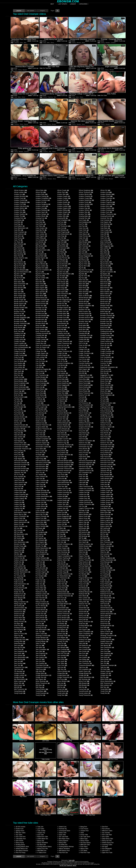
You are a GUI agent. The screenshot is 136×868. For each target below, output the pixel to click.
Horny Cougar (41, 451)
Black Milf (83, 286)
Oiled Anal (83, 552)
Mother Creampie (107, 546)
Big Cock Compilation (44, 270)
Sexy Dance (105, 606)
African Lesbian (20, 192)
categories (83, 4)
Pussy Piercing (106, 586)
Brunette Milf (19, 320)
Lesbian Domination (43, 492)
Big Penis (18, 276)
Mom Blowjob (41, 540)
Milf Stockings (84, 536)
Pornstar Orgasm (42, 572)
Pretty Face (40, 580)
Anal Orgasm (106, 222)
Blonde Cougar (20, 300)
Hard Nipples (19, 441)
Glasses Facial (85, 425)
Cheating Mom (106, 333)
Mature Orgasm (63, 522)
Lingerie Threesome (86, 508)
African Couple (63, 190)
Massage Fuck (63, 510)
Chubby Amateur (107, 335)
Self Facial (105, 604)
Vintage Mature (63, 675)
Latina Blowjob (106, 479)
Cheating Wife (41, 335)
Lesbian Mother (106, 496)
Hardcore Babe (42, 441)
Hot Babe (40, 455)
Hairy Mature (62, 437)
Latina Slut (105, 485)
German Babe (63, 417)
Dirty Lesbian (62, 373)
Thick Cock (62, 665)
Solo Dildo (105, 628)
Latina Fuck (84, 481)
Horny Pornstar (85, 453)
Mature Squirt (106, 524)
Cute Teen (62, 367)
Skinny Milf (83, 620)
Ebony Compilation (21, 383)
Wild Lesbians (106, 685)
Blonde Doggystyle (64, 300)
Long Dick (18, 510)
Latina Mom (105, 483)
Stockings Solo (85, 636)
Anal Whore (105, 226)
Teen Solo (40, 661)
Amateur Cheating (86, 196)
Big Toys (83, 278)
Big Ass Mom (84, 266)
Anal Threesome (64, 226)
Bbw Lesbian (106, 248)
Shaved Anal (41, 608)
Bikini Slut (40, 280)
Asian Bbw (19, 230)
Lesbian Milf (62, 496)
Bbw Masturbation (43, 250)
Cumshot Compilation (65, 363)
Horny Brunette (106, 449)
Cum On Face (106, 359)
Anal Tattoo (40, 226)
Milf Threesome (63, 538)
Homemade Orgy (85, 447)
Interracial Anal (106, 459)
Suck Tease (84, 638)
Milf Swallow (41, 538)
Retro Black (84, 596)
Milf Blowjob (84, 528)
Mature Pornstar (107, 522)
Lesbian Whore (42, 506)
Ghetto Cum (41, 421)
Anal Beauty (19, 220)
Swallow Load (84, 642)
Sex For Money (42, 606)
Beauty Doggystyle (86, 256)
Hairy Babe (62, 433)
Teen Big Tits (19, 647)
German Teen (63, 419)
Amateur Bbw (63, 194)
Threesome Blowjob (86, 665)
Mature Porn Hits (42, 849)
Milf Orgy (61, 534)
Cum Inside (62, 359)
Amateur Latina (42, 206)
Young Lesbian (85, 693)
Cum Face (40, 359)
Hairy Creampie (63, 435)
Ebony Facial (85, 383)
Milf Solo (39, 536)
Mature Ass (84, 512)
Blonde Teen (41, 306)
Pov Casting (105, 574)
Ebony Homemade (21, 387)
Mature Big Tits (42, 514)
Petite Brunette (85, 564)
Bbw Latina (83, 248)
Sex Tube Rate (63, 837)
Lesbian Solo (41, 502)
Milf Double (83, 530)
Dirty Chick (19, 373)
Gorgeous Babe (42, 427)
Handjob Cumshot (64, 439)
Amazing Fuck (41, 218)
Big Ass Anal (63, 262)
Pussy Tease (62, 588)
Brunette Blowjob (42, 316)
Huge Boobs (106, 455)
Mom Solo (62, 542)
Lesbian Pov (19, 500)
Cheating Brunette (107, 331)
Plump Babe (105, 566)
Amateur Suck (106, 212)
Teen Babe (62, 646)
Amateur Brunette (21, 196)
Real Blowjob (84, 588)
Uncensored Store (64, 831)
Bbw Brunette (63, 246)
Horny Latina (84, 451)
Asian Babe (105, 228)
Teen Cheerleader (107, 647)
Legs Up (39, 488)
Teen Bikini (40, 647)
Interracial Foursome (22, 465)
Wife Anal (61, 683)
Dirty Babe (62, 371)
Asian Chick (84, 230)
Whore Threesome (43, 683)
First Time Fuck (42, 411)
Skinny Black (19, 618)
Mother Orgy (84, 548)
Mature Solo (84, 524)
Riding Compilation (21, 602)
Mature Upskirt (106, 526)
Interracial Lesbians (108, 465)
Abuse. (75, 865)
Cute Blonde (62, 365)
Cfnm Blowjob (84, 331)
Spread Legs (62, 634)
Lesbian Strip (19, 504)
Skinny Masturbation (65, 620)
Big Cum (40, 272)
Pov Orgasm (105, 576)
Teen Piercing (19, 659)
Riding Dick (62, 602)
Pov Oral (83, 576)
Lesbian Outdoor (64, 498)
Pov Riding (19, 578)
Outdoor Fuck (84, 558)
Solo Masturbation (43, 630)
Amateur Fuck (20, 204)
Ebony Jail (40, 387)
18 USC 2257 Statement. (66, 865)
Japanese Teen (20, 473)
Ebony (52, 43)
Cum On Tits (62, 361)
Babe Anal (62, 242)
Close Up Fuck (106, 345)
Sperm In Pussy (20, 634)
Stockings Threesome (108, 636)
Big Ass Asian (84, 262)
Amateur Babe (42, 194)
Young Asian (84, 689)
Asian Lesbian (41, 234)
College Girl (105, 349)
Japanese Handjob (64, 471)
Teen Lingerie (106, 655)
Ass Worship (41, 242)
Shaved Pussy (106, 612)
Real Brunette (106, 588)
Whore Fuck (84, 681)
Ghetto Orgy (84, 421)
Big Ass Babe (106, 262)
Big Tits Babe (63, 276)
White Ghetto (106, 679)
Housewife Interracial (65, 455)
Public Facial (62, 582)
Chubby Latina (20, 339)
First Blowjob (41, 409)
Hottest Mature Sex (21, 849)
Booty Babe (105, 308)
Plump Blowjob (20, 568)
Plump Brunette (42, 568)
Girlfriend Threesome (43, 425)
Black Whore (41, 296)
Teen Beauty (105, 646)
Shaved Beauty (106, 608)
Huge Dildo (62, 457)
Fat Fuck (105, 399)
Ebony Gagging (63, 385)
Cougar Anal (84, 351)
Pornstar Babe (106, 568)
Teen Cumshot (85, 649)
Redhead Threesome (65, 596)
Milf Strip (104, 536)
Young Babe (106, 689)
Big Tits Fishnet (106, 276)
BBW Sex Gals (84, 845)
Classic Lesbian (20, 343)
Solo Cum (83, 628)
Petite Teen (41, 566)
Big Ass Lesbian (42, 266)
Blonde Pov (62, 304)
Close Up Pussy (63, 347)
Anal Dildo (18, 222)
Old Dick (18, 554)
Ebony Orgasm (106, 389)
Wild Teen (105, 687)
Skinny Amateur (63, 616)
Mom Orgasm (41, 542)
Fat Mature (62, 401)
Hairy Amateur (106, 431)
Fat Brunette (62, 399)
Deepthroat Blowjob (86, 367)
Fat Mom (105, 401)
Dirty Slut (104, 373)
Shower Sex (19, 616)
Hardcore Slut (85, 443)
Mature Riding (41, 524)
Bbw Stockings (20, 254)
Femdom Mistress (42, 405)
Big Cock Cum (63, 270)
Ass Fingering (63, 240)
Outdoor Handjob (21, 560)
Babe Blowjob (85, 242)
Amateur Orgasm (64, 208)
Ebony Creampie (42, 383)
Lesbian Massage (21, 496)
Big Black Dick (42, 268)
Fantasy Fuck (41, 397)
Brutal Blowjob (63, 324)
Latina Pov (83, 485)
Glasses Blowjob (64, 425)
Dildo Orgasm (84, 369)
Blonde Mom (105, 302)
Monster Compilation (65, 544)
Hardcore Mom (20, 443)
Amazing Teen (84, 218)
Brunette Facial (42, 318)
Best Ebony (84, 260)
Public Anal (19, 582)
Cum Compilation (107, 357)
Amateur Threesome (108, 214)
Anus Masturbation (21, 228)
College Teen (41, 351)
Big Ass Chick (85, 264)
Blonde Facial (84, 300)
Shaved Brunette (64, 610)
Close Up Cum (63, 345)
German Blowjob (85, 417)
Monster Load (106, 544)
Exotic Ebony (41, 395)
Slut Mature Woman (21, 851)
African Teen (63, 192)
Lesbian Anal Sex (64, 488)
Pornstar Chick (41, 570)
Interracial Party (106, 467)
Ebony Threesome (86, 393)
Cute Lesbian (19, 367)
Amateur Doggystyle (22, 202)
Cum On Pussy (42, 361)
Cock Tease (40, 349)
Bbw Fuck (40, 248)
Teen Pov (40, 659)
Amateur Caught (63, 196)
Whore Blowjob (63, 681)
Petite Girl (105, 564)
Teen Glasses (19, 655)
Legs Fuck (18, 488)
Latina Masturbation (65, 483)
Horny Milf (19, 453)
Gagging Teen (84, 415)
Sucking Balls (106, 638)
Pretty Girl (61, 580)
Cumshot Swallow (85, 363)
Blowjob (79, 43)
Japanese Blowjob (21, 471)
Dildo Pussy (105, 369)
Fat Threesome (85, 403)
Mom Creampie (63, 540)
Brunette (113, 152)
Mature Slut (62, 524)
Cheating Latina (63, 333)
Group (112, 124)
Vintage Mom (106, 675)
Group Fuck (41, 431)
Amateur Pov (20, 210)
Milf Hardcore (84, 532)
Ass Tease (18, 242)
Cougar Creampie (107, 351)
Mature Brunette (107, 514)
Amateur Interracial (21, 206)
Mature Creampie (42, 516)
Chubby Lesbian (42, 339)
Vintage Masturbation (43, 675)
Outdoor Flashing (64, 558)
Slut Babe (19, 624)
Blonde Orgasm (20, 304)
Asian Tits (18, 240)
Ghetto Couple (20, 421)
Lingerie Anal (19, 508)
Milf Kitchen (105, 532)
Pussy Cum (84, 584)
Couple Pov (84, 355)
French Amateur (85, 413)
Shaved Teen (41, 614)
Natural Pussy (85, 550)
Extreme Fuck (84, 395)
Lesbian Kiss (84, 494)
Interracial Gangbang (65, 465)
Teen (55, 97)
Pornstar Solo (19, 574)
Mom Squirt (84, 542)
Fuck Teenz (83, 847)
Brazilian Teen (63, 312)
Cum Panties (84, 361)
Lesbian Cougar (106, 490)
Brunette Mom (41, 320)
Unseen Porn (84, 831)
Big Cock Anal (106, 268)
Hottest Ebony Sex (107, 843)
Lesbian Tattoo (41, 504)
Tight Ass (105, 667)
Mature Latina (63, 520)
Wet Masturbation (21, 679)
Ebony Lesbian (106, 387)
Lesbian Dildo (20, 492)
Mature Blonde (63, 514)
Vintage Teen (41, 677)
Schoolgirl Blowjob (64, 604)
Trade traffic (72, 860)
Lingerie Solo (41, 508)
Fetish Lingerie (41, 407)
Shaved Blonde (42, 610)
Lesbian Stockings (86, 502)
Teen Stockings (85, 661)
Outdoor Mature (63, 560)
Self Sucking (19, 606)
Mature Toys (84, 526)
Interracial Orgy (85, 467)
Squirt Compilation (86, 634)
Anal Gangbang (85, 222)
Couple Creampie (107, 353)
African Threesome (86, 192)
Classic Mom (41, 343)
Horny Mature (106, 451)
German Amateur (21, 417)
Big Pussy (40, 276)
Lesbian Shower (107, 500)
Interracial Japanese (86, 465)
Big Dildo (83, 274)
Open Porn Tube (106, 853)
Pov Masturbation (64, 576)
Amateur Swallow (21, 214)
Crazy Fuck (19, 357)
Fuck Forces (84, 829)
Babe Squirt (84, 244)
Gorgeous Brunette (86, 427)
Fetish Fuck (105, 405)
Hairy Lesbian (19, 437)
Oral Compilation (42, 554)
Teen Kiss (83, 655)
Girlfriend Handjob (21, 425)
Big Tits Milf (62, 278)
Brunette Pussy (20, 322)
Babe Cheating (20, 244)
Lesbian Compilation (86, 490)
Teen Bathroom (85, 646)
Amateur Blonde (85, 194)
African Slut (41, 192)
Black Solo (19, 292)
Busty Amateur (20, 325)
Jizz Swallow (41, 475)
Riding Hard (105, 602)
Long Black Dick (107, 508)
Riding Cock (106, 600)
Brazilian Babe (106, 310)
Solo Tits (18, 632)
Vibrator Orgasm (107, 671)
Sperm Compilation (86, 632)
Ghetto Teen (106, 421)
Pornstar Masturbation (22, 572)
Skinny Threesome (86, 622)
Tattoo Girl (62, 644)
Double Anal (19, 377)
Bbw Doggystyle (107, 246)
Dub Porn (104, 827)
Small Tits (18, 626)
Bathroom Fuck (106, 244)
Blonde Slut (105, 304)
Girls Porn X (105, 851)
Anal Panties (41, 224)
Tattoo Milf (83, 644)
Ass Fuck (83, 240)
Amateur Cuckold (21, 200)
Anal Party (62, 224)
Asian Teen (105, 238)
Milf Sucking (19, 538)
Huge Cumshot (42, 457)
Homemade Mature (64, 447)
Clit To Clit (83, 343)
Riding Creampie (42, 602)
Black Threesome (64, 294)
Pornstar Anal (84, 568)
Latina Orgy (40, 485)
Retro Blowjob (20, 598)
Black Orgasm (41, 288)
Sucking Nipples (42, 642)
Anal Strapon (19, 226)
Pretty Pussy (84, 580)
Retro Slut (61, 600)
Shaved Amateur (20, 608)
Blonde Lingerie (63, 302)
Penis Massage (106, 562)
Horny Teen (19, 455)
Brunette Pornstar (86, 320)
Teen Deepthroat (20, 651)
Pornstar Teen (41, 574)
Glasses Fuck (106, 425)
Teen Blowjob (63, 647)
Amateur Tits (19, 216)
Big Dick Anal (63, 272)
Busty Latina (19, 329)
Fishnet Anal (62, 411)
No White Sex (62, 845)
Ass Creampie (41, 240)
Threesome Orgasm (43, 667)
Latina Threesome (86, 486)
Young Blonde (63, 691)
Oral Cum (83, 554)
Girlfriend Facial (106, 423)
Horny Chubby (20, 451)
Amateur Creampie (107, 198)
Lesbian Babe (106, 488)
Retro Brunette (41, 598)
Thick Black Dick (42, 665)
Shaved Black (20, 610)
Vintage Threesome (64, 677)
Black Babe (19, 282)
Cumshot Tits (106, 363)
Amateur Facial (85, 202)
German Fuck (19, 419)
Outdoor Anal (19, 558)
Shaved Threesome (64, 614)
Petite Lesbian (20, 566)
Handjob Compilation (43, 439)
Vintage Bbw (62, 673)
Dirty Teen (18, 375)
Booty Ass (84, 308)
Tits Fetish (105, 669)
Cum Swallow (19, 363)
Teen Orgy (62, 657)
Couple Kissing (41, 355)
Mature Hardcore (20, 520)
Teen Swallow (41, 663)
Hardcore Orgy (63, 443)
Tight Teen (62, 669)
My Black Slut (41, 845)
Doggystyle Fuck (85, 375)
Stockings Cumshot (43, 636)
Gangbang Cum (107, 415)
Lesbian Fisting (42, 494)
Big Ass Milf (62, 266)
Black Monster (20, 288)
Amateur (17, 43)
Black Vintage (20, 296)
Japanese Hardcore (86, 471)
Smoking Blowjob (85, 626)
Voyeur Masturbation (86, 677)
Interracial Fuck (42, 465)
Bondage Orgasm (64, 308)
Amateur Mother (21, 208)
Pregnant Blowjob (85, 578)
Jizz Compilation (85, 473)
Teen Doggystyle (64, 651)
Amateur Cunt (63, 200)
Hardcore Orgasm (42, 443)
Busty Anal (40, 325)
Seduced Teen (84, 604)
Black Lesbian (41, 286)
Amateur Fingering (108, 202)
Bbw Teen (61, 254)
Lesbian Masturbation (44, 496)
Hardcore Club (63, 441)
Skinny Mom (105, 620)
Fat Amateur (62, 397)
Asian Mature (84, 234)
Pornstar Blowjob (21, 570)
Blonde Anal (105, 296)
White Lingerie (20, 681)
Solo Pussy (105, 630)
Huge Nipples (19, 459)
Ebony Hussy (19, 843)
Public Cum (40, 582)
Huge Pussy (41, 459)
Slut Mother (62, 624)
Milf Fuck (18, 532)
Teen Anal (19, 646)
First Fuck (61, 409)
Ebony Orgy (19, 391)
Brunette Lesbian (107, 318)
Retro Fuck (62, 598)
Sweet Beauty (20, 644)
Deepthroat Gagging (43, 369)
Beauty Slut (105, 258)
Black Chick (41, 284)
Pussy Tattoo (41, 588)
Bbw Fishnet (19, 248)
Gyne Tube (62, 835)
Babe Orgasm (63, 244)
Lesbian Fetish (106, 492)
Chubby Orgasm (107, 339)
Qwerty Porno (19, 831)
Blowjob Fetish (106, 306)
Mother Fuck (19, 548)
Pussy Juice (41, 586)
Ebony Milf (62, 389)
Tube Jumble (41, 831)
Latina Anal (62, 479)
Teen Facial (105, 651)
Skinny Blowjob (63, 618)
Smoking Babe (41, 626)
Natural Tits (19, 552)
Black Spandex (41, 292)
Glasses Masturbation (22, 427)
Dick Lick (61, 369)
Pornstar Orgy (63, 572)
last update (63, 4)
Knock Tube (83, 835)
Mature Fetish (19, 518)
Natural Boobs (42, 550)
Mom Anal (19, 540)
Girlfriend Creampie (86, 423)
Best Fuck (105, 260)
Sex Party (61, 606)
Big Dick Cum (20, 274)
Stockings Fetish (64, 636)
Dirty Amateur (41, 371)
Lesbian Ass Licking (86, 488)
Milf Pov (104, 534)
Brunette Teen (106, 322)
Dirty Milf (83, 373)
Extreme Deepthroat (65, 395)
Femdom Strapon (64, 405)
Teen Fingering (41, 653)
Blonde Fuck (106, 300)
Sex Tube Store (85, 837)
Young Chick (105, 691)
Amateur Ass (19, 194)
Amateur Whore (42, 216)
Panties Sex (19, 562)
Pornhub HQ (62, 829)
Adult (81, 833)
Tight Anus (83, 667)
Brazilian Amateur (64, 310)
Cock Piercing (20, 349)
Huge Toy (83, 459)
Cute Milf (40, 367)
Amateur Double (63, 202)
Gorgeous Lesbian (107, 427)
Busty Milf (62, 329)
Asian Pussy (19, 238)
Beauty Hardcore (21, 258)
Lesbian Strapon (107, 502)
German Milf (41, 419)
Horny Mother (63, 453)
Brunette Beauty (85, 314)
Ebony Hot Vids (106, 841)
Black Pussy (63, 290)
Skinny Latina (19, 620)
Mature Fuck (41, 518)
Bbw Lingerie (19, 250)
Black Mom (105, 286)
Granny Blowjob (63, 429)
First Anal (18, 409)
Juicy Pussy (62, 475)
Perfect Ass (19, 564)
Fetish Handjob (20, 407)
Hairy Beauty (84, 433)
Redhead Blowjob (85, 592)
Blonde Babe (19, 298)
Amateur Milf (84, 206)
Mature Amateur (42, 512)
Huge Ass (83, 455)
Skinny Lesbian (42, 620)
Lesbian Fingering (21, 494)
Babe (48, 43)
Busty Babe (84, 325)
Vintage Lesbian (20, 675)
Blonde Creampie (42, 300)
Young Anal (62, 689)
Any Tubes (18, 835)
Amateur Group (63, 204)
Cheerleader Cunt (64, 335)
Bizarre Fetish (63, 280)
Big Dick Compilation (108, 272)
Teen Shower (106, 659)
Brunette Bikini (20, 316)
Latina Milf (83, 483)
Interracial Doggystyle (87, 463)
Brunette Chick (63, 316)
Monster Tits (41, 546)
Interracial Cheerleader (87, 461)
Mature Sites (84, 849)
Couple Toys (105, 355)
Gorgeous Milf (20, 429)
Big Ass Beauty (20, 264)
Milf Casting (105, 528)
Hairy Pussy (105, 437)
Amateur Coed (20, 198)
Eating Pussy (106, 377)
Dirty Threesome (42, 375)
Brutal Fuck (84, 324)
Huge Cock (19, 457)
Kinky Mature (62, 477)
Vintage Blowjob (85, 673)
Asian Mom (19, 236)
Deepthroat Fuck (21, 369)
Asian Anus (83, 228)
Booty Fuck (19, 310)
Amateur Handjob (86, 204)
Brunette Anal (41, 314)
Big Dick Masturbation (65, 274)
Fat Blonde (40, 399)
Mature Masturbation (22, 522)
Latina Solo (19, 486)
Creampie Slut (84, 357)
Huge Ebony (84, 457)
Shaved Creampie (107, 610)
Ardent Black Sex (42, 839)
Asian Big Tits (41, 230)
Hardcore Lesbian (107, 441)
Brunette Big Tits (107, 314)
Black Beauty (63, 282)
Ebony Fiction (84, 841)
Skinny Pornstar (20, 622)
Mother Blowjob (85, 546)
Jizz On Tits (19, 475)
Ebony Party (41, 391)
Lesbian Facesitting (64, 492)
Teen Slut (18, 661)
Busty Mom (84, 329)
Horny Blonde (84, 449)
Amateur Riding (63, 210)
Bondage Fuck (41, 308)
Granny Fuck (84, 429)
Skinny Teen (62, 622)
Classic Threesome (64, 343)
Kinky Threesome (107, 477)
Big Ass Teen (20, 268)
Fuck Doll (40, 415)
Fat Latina (18, 401)
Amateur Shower (85, 210)
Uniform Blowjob (63, 671)
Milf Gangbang (41, 532)
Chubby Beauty (63, 337)
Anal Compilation (64, 220)
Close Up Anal (106, 343)
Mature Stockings (21, 526)
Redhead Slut (19, 596)
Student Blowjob (42, 638)
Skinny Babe (105, 616)
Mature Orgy (84, 522)
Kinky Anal (83, 475)
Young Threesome (86, 695)
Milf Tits (83, 538)
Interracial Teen (42, 469)
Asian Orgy (62, 236)
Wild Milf (18, 687)
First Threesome (107, 409)
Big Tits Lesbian (42, 278)
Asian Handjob (106, 232)
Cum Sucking (106, 361)
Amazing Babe (85, 216)
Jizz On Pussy (106, 473)
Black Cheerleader (21, 284)
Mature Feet (105, 516)
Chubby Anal (19, 337)
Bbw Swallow (41, 254)
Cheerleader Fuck (85, 335)
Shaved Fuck (20, 612)
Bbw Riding (62, 252)
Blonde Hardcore (21, 302)
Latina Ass (83, 479)
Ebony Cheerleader (86, 381)
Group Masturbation (65, 431)
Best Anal (18, 260)
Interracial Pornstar (21, 469)
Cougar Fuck (19, 353)
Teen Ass (40, 646)
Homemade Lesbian (43, 447)
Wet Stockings (84, 679)
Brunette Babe (63, 314)
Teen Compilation (42, 649)
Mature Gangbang (64, 518)
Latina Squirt (41, 486)
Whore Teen (19, 683)
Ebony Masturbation (22, 389)
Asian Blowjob (63, 230)
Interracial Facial (107, 463)
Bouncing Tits (41, 310)
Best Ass (40, 260)
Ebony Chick (106, 381)
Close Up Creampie (43, 345)
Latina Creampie (42, 481)
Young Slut (105, 693)
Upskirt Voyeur (85, 671)
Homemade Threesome (23, 449)
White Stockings (42, 681)
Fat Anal (83, 397)
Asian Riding (41, 238)
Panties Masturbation (108, 560)
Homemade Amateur (22, 445)
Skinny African (41, 616)
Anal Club (40, 220)
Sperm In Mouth (106, 632)
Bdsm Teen (19, 256)
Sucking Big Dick (42, 640)
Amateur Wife (63, 216)
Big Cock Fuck (106, 270)
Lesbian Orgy (41, 498)
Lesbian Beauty (20, 490)
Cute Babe (40, 365)
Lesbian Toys (20, 506)
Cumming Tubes (106, 845)
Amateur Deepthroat (86, 200)
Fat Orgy (18, 403)
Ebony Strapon (20, 393)
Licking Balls (105, 506)
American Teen (106, 218)
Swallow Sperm (106, 642)
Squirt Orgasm (106, 634)
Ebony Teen (63, 393)
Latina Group (106, 481)
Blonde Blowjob (85, 298)
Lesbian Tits (106, 504)
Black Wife (62, 296)
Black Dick (84, 284)
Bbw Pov (40, 252)
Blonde (26, 124)
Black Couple (63, 284)
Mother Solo (105, 548)
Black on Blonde (85, 296)
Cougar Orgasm (42, 353)
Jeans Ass (40, 473)
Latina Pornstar (63, 485)
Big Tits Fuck (19, 278)
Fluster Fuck (19, 829)
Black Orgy (62, 288)
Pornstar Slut (106, 572)
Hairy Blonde (106, 433)
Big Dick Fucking (42, 274)
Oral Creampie (63, 554)
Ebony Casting (63, 381)
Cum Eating (19, 359)
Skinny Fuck (105, 618)
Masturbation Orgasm (22, 512)
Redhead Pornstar (107, 594)
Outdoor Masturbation (44, 560)
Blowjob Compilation (86, 306)
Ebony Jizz (62, 387)
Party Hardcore (85, 562)
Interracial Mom (42, 467)
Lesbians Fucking (64, 506)
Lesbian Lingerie (107, 494)
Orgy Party (105, 556)
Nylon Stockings (63, 552)
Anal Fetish (40, 222)
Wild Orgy (40, 687)
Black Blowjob (85, 282)
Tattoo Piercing (106, 644)
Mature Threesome (64, 526)
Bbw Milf (61, 250)
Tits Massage (19, 671)
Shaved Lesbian (63, 612)
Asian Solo (83, 238)
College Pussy (20, 351)
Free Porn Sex (63, 853)
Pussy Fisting (106, 584)
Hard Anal (83, 439)
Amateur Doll (41, 202)
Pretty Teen (105, 580)
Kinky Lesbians (42, 477)
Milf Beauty (40, 528)
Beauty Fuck (105, 256)
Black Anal (84, 280)
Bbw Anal (18, 246)
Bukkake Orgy (106, 324)
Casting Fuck (62, 331)
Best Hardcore (20, 262)
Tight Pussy (41, 669)
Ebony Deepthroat (64, 383)
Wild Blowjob (84, 685)
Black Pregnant (42, 290)
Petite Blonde (63, 564)
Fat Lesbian (40, 401)
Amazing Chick (20, 218)
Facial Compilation (107, 395)
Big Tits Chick (84, 276)
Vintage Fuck (106, 673)
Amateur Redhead (42, 210)
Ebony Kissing (85, 387)
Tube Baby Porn (20, 839)
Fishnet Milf (84, 411)
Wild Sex (61, 687)
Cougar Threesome (86, 353)
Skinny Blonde (41, 618)
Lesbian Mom (84, 496)
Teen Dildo (40, 651)
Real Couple (41, 590)
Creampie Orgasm (64, 357)
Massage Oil (84, 510)
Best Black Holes (63, 839)
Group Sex (84, 431)
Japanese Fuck (42, 471)
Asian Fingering (63, 232)
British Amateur (85, 312)
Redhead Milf (84, 594)
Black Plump (84, 288)
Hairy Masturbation (43, 437)
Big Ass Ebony (107, 264)
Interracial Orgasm (64, 467)
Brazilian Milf (41, 312)
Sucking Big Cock (21, 640)
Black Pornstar (106, 288)
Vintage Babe (41, 673)
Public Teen (62, 584)
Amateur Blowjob (107, 194)
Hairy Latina (105, 435)
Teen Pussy (62, 659)
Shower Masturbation (108, 614)
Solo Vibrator (62, 632)
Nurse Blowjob (41, 552)
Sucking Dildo (19, 642)
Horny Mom (40, 453)
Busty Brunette (42, 327)
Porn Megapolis (106, 849)
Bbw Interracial (63, 248)
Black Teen (41, 294)
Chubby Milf (84, 339)
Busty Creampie (63, 327)
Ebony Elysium (63, 841)
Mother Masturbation (43, 548)
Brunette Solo (63, 322)
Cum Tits (40, 363)
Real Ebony (62, 590)
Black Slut (105, 290)
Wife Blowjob (84, 683)
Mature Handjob (106, 518)
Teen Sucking (20, 663)
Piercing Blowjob (64, 566)
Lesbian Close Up (64, 490)
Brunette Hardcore (86, 318)
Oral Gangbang (20, 556)
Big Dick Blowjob (85, 272)
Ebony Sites (62, 843)
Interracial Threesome (65, 469)
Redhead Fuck (20, 594)
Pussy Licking (63, 586)
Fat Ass (104, 397)
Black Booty (106, 282)
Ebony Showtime (42, 843)
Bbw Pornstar (20, 252)
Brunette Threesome (22, 324)
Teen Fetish (19, 653)
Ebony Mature (41, 389)
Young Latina (62, 693)
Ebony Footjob (20, 385)
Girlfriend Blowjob (64, 423)
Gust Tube (40, 835)
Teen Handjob (63, 655)
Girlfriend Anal (41, 423)
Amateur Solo (20, 212)
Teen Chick (19, 649)
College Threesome (64, 351)
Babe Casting (106, 242)
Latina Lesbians (42, 483)
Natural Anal (19, 550)
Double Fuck (62, 377)
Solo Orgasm (84, 630)
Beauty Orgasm (42, 258)
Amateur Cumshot (43, 200)
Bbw (25, 43)
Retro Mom (40, 600)
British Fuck (19, 314)
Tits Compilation (85, 669)
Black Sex (84, 290)
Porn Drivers (105, 829)
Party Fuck (40, 562)
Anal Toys (83, 226)
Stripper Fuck (19, 638)
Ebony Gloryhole (107, 385)
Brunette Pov (106, 320)
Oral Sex (40, 556)
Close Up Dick (84, 345)
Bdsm (103, 70)
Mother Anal (62, 546)
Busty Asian (62, 325)
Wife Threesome (107, 683)
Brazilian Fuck (20, 312)
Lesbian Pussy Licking (44, 500)
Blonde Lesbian (42, 302)
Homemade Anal (42, 445)
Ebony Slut (105, 391)
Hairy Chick (40, 435)
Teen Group (40, 655)
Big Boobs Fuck (64, 268)
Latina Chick (19, 481)
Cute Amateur (19, 365)
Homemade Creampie (65, 445)
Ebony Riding (63, 391)
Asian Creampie (20, 232)
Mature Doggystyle (64, 516)
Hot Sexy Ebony (85, 843)
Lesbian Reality (63, 500)
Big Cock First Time (86, 270)
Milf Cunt (40, 530)
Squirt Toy (18, 636)
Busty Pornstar (106, 329)
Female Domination (108, 403)
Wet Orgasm (41, 679)
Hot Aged (104, 847)
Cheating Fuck (20, 333)
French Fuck (19, 415)
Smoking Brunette (107, 626)
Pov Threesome (63, 578)
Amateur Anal (106, 192)
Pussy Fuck (19, 586)
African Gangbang (86, 190)
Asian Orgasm (41, 236)
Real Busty (19, 590)
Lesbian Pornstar (107, 498)
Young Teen (62, 695)
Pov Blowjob (84, 574)
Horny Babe (41, 449)
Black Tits (83, 294)
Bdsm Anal (105, 254)
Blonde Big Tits (63, 298)
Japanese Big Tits (107, 469)
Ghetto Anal (84, 419)
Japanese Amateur (86, 469)
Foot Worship (41, 413)
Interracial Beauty (43, 461)
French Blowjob (106, 413)
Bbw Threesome (85, 254)
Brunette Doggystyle (22, 318)
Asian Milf (105, 234)
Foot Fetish (19, 413)
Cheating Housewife (43, 333)
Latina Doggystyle (64, 481)
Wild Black (62, 685)
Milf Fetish (105, 530)
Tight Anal (61, 667)
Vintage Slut (19, 677)
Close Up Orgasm (42, 347)
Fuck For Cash (63, 415)
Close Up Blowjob (21, 345)
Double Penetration (86, 377)
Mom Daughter (85, 540)
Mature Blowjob (85, 514)
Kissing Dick (19, 479)
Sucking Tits (62, 642)
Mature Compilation (21, 516)
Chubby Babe (41, 337)
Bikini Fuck (19, 280)
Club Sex (83, 347)
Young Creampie (42, 693)
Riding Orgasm (20, 604)
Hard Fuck (105, 439)
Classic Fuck (84, 341)
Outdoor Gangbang (108, 558)
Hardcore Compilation (87, 441)
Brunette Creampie (107, 316)
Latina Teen (62, 486)
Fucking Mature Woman (65, 847)
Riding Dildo (84, 602)
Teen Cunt (105, 649)
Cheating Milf (84, 333)
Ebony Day (40, 841)
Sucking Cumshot (107, 640)
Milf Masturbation (21, 534)
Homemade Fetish (107, 445)
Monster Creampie (86, 544)
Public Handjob (106, 582)
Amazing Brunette (107, 216)
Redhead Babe (63, 592)
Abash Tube (62, 833)
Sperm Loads (41, 634)
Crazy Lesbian (41, 357)
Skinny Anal (84, 616)
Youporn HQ (40, 833)
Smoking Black (63, 626)
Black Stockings (85, 292)
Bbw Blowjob (41, 246)
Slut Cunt (40, 624)
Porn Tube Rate (106, 835)
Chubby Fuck (106, 337)
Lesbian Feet (84, 492)
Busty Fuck (105, 327)
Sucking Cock (85, 640)
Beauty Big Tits (63, 256)
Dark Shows (19, 841)
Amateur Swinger (42, 214)
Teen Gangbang (106, 653)
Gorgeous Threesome (44, 429)
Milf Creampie (20, 530)
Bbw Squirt (105, 252)
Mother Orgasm (63, 548)
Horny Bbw (62, 449)
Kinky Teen (83, 477)
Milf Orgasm (41, 534)
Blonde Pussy (85, 304)
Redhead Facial (106, 592)
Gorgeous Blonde (64, 427)
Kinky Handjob (20, 477)
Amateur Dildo (106, 200)
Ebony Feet (105, 383)
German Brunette (107, 417)
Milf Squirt (61, 536)
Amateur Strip (84, 212)
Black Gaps (83, 839)
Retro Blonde (106, 596)
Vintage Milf (84, 675)
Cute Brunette (84, 365)
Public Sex (40, 584)
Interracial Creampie (22, 463)
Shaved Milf (84, 612)
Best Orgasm (41, 262)
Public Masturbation (21, 584)
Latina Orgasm (20, 485)
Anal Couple (84, 220)
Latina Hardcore (20, 483)
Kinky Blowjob (106, 475)
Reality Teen (19, 592)
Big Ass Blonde (42, 264)
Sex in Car (83, 606)
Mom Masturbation (21, 542)
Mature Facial (84, 516)
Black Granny (19, 286)
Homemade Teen (107, 447)
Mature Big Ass (20, 514)
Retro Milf (18, 600)
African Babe (41, 190)
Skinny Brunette (85, 618)
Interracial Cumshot (43, 463)
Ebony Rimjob (84, 391)
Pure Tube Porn (20, 837)
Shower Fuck (84, 614)
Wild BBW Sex (41, 851)
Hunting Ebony (20, 845)
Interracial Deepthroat (65, 463)
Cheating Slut (19, 335)
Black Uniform (106, 294)
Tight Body (19, 669)
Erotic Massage (106, 393)
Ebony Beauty (106, 379)
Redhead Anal (41, 592)
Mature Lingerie (106, 520)
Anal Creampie (106, 220)
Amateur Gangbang (43, 204)
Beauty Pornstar (63, 258)
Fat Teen (61, 403)
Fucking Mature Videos (44, 847)
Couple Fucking (20, 355)
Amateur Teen (85, 214)
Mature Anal (62, 512)
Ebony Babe (63, 379)
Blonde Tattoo (19, 306)
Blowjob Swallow (21, 308)
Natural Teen (105, 550)
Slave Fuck (105, 622)
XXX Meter (83, 851)
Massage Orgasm (107, 510)
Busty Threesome (43, 331)
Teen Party (105, 657)
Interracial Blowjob (65, 461)
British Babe (105, 312)
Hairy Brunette (20, 435)
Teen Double (84, 651)
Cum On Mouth (20, 361)
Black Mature (63, 286)
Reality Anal (105, 590)
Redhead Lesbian (42, 594)
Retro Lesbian (84, 598)
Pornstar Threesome (65, 574)
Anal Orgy (18, 224)
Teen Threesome (85, 663)
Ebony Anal (41, 379)
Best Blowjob (62, 260)
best (52, 4)
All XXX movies (20, 827)
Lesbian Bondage (42, 490)
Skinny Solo (40, 622)
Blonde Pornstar (42, 304)
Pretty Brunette (20, 580)
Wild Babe (40, 685)
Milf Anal (18, 528)
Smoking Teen (63, 628)
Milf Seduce (19, 536)
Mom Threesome (107, 542)
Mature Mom (41, 522)
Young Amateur (42, 689)
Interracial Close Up (108, 461)
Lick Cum (83, 506)
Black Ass (105, 280)
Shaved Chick (84, 610)
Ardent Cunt (62, 827)
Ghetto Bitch (105, 419)
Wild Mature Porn (64, 851)
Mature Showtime (64, 849)
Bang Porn (83, 827)
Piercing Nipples (85, 566)
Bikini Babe (105, 278)
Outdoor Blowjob (42, 558)
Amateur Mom (106, 206)
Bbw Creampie (85, 246)
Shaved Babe (63, 608)
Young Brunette (85, 691)
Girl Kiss (18, 423)
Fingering (50, 97)
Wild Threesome (20, 689)
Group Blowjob (20, 431)
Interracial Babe (20, 461)
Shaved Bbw (84, 608)
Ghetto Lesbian (63, 421)
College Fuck (84, 349)
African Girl (105, 190)
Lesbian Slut (19, 502)
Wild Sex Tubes (20, 833)
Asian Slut (62, 238)
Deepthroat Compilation (109, 367)
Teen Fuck (83, 653)
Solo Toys (40, 632)
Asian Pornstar (85, 236)
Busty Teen (19, 331)
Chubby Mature (63, 339)
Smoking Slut (41, 628)
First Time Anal (20, 411)
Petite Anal (40, 564)
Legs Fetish (105, 486)
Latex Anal (40, 479)
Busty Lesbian (41, 329)
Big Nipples (105, 274)
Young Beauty (20, 691)
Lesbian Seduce (85, 500)
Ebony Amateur (21, 379)
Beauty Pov (84, 258)
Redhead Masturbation (65, 594)
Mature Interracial (43, 520)
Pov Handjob (41, 576)
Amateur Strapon (64, 212)
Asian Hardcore (20, 234)
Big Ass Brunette (64, 264)
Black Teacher (20, 294)
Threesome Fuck (21, 667)
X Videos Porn (41, 853)
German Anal (41, 417)
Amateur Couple (85, 198)
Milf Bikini (61, 528)
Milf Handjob (63, 532)
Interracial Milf (20, 467)
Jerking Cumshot (64, 473)
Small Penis (105, 624)
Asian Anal (62, 228)
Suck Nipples (62, 638)
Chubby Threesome (65, 341)
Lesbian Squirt (63, 502)
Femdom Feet (20, 405)
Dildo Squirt (19, 371)
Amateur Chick (106, 196)
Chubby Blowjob (85, 337)
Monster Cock (41, 544)
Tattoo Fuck (40, 644)
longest (73, 4)
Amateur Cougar (64, 198)
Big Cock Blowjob (21, 270)
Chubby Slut (19, 341)
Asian (21, 43)
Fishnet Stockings (107, 411)
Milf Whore (105, 538)
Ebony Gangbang (86, 385)
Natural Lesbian (63, 550)
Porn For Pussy (20, 853)
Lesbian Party (84, 498)
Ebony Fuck (41, 385)
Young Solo (40, 695)
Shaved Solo (19, 614)
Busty (83, 43)
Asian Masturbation (64, 234)
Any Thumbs (105, 833)
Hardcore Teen (106, 443)
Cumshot (113, 43)
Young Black (41, 691)
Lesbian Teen (63, 504)
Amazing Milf (62, 218)
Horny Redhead (106, 453)
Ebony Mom (84, 389)
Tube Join (40, 827)
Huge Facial (106, 457)
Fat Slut (39, 403)
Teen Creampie (63, 649)
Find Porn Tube (84, 853)
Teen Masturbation (21, 657)
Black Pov (19, 290)
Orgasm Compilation (65, 556)
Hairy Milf (83, 437)
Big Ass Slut (106, 266)
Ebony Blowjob (20, 381)
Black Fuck (105, 284)
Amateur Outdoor (107, 208)
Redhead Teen (41, 596)
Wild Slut (83, 687)
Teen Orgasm (41, 657)
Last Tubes (40, 829)
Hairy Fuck (84, 435)
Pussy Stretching (20, 588)
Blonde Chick (106, 298)
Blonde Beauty (41, 298)
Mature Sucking (42, 526)
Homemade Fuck (21, 447)
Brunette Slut (41, 322)
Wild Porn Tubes (106, 831)
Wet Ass (104, 677)
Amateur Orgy (84, 208)
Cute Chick (105, 365)
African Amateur (20, 190)
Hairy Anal (18, 433)
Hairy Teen (19, 439)
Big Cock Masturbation (23, 272)
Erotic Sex (18, 395)
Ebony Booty (41, 381)
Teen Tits (105, 663)
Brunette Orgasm (64, 320)
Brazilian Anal (84, 310)
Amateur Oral (41, 208)
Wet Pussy (62, 679)
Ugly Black (40, 671)
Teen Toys (18, 665)
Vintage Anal (19, 673)
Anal (45, 43)
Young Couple (20, 693)
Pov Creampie (20, 576)
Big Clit (82, 268)
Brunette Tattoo (85, 322)
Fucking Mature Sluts (22, 847)
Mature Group (84, 518)
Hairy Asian (40, 433)
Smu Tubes (105, 837)
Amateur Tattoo (63, 214)
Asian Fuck (83, 232)
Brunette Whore (42, 324)
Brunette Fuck (63, 318)
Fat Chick (83, 399)
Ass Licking (105, 240)
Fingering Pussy (107, 407)
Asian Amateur (41, 228)
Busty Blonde (20, 327)
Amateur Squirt (41, 212)
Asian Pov (105, 236)
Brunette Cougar (85, 316)
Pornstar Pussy (85, 572)
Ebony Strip (41, 393)
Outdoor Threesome (86, 560)
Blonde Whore (63, 306)
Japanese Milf (106, 471)
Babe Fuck (40, 244)
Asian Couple (106, 230)
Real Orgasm (84, 590)
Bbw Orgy (105, 250)
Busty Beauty (106, 325)
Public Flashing (85, 582)
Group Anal (105, 429)
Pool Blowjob (62, 568)
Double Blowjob (42, 377)
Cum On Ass (84, 359)
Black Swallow (106, 292)
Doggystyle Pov (107, 375)
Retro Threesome (85, 600)
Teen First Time (63, 653)
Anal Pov (83, 224)
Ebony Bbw (84, 379)
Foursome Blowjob (64, 413)
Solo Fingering (20, 630)
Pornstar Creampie (64, 570)
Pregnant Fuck (106, 578)
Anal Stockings (106, 224)
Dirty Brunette (106, 371)
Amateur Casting (42, 196)
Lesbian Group (63, 494)
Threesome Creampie (108, 665)
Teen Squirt (62, 661)
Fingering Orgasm (86, 407)
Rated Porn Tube (42, 837)
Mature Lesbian (85, 520)
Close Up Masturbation (22, 347)
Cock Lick (105, 347)
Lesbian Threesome (86, 504)
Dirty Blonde (84, 371)
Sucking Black (63, 640)
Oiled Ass (105, 552)
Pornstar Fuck (85, 570)
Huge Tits (62, 459)
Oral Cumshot (106, 554)
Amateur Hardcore (108, 204)
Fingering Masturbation (66, 407)
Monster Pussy (20, 546)
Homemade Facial (86, 445)
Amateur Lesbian (64, 206)
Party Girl (61, 562)
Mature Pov (19, 524)
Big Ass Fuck (20, 266)
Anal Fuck (62, 222)
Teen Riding (84, 659)
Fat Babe (18, 399)
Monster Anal (20, 544)
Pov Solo (40, 578)
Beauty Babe (41, 256)
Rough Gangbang (42, 604)
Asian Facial (41, 232)
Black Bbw (40, 282)
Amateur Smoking (107, 210)
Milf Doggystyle (63, 530)
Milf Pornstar (84, 534)
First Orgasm (84, 409)
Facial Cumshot (21, 397)
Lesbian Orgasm (20, 498)
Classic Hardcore (107, 341)
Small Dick (83, 624)
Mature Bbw (105, 512)
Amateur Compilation (43, 198)
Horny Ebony (63, 451)
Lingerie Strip (63, 508)
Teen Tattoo (62, 663)
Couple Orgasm (63, 355)
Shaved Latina (41, 612)
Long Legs (40, 510)
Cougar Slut (62, 353)
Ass (83, 152)
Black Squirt (62, 292)
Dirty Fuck (40, 373)
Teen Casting (84, 647)
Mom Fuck (105, 540)
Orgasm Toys (84, 556)
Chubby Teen (41, 341)
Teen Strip (105, 661)
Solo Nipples (62, 630)
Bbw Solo (83, 252)
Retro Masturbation (107, 598)
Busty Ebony (84, 327)
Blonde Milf (84, 302)
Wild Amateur (19, 685)
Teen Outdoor (84, 657)
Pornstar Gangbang (108, 570)
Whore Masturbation (108, 681)
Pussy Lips (83, 586)
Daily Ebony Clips (107, 839)
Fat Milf (83, 401)
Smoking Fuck (20, 628)
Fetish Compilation (86, 405)
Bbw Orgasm (84, 250)
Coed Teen (62, 349)
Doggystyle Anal (64, 375)
